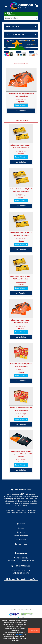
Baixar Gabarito (20, 105)
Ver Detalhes (21, 111)
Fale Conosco (21, 540)
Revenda (21, 528)
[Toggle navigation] (6, 6)
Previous (3, 91)
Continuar (34, 631)
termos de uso (20, 635)
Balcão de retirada (21, 536)
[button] (6, 44)
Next (38, 91)
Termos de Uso (21, 544)
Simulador (21, 532)
